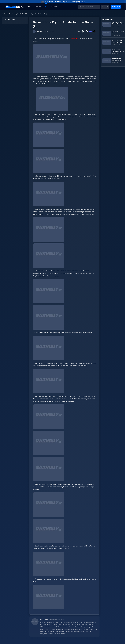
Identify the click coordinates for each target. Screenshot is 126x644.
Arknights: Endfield (18, 14)
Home (4, 14)
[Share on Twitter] (83, 31)
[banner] (63, 7)
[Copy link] (94, 31)
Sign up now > (80, 2)
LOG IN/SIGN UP (116, 7)
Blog (10, 14)
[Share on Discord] (91, 31)
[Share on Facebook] (87, 31)
